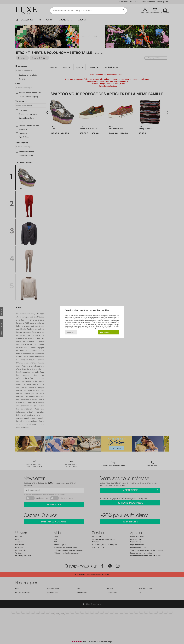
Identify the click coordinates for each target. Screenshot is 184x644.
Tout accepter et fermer (109, 332)
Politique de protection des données (99, 328)
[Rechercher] (123, 11)
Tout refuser (71, 332)
